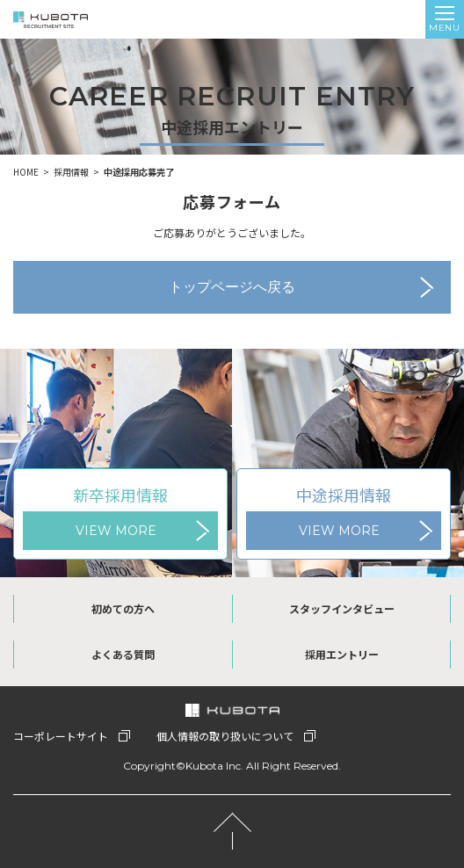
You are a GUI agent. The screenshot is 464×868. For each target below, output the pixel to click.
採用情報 (71, 172)
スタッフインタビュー (342, 608)
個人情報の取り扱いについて (225, 736)
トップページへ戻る (232, 287)
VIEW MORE (116, 531)
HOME (26, 172)
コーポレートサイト (61, 736)
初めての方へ (123, 608)
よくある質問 (123, 654)
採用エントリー (342, 654)
